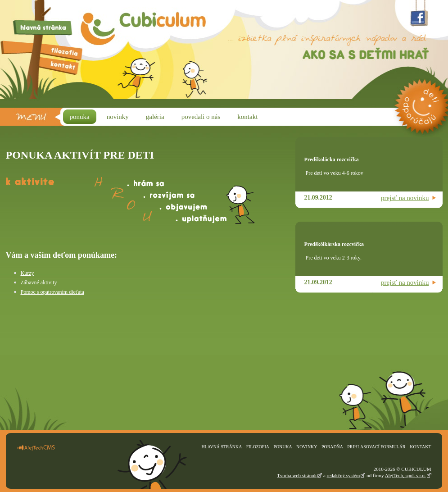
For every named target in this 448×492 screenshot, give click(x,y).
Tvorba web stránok (297, 475)
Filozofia (258, 447)
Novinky (307, 447)
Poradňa (332, 447)
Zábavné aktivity (39, 282)
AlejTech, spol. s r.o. (405, 475)
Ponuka (283, 447)
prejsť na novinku (405, 198)
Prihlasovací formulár (376, 447)
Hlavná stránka (221, 447)
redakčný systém (344, 475)
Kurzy (27, 273)
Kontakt (420, 447)
